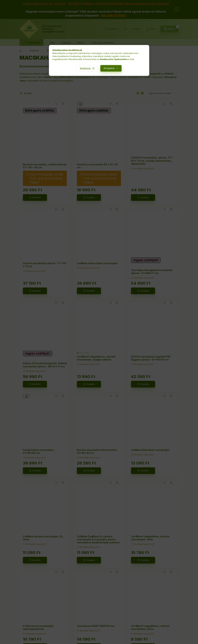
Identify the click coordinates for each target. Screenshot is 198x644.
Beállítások (85, 68)
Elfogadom (109, 68)
